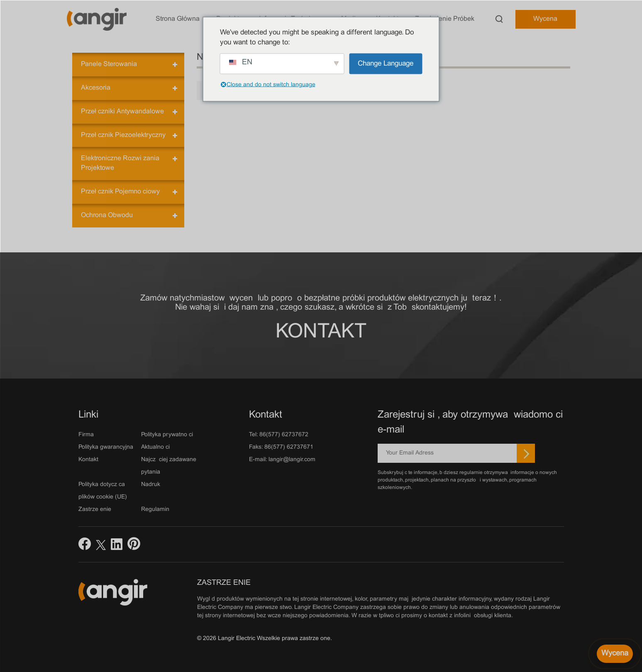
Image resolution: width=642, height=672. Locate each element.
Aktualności (155, 447)
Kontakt (321, 332)
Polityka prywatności (167, 435)
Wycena (545, 19)
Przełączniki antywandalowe (122, 111)
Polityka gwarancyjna (106, 447)
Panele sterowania (109, 64)
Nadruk (151, 485)
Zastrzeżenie (95, 509)
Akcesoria (96, 88)
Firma (86, 435)
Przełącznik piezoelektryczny (123, 135)
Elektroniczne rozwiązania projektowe (120, 163)
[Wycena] (615, 654)
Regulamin (155, 509)
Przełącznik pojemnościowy (120, 192)
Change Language (386, 64)
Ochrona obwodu (107, 215)
